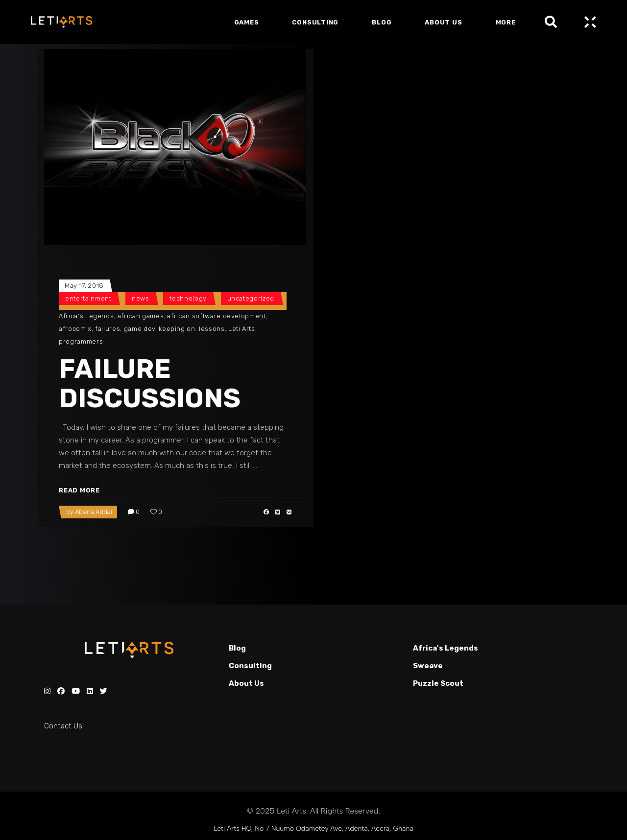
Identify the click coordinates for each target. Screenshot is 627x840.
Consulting (250, 666)
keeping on (177, 329)
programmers (81, 341)
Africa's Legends (86, 316)
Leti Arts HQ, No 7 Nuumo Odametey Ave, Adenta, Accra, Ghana (313, 828)
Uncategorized (251, 298)
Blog (237, 648)
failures (108, 329)
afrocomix (75, 329)
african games (141, 316)
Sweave (428, 666)
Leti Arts (242, 329)
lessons (212, 329)
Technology (188, 298)
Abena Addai (94, 512)
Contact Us (63, 726)
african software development (216, 316)
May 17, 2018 (84, 286)
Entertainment (88, 298)
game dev (140, 329)
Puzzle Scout (438, 683)
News (141, 298)
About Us (246, 683)
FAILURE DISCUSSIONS (150, 384)
